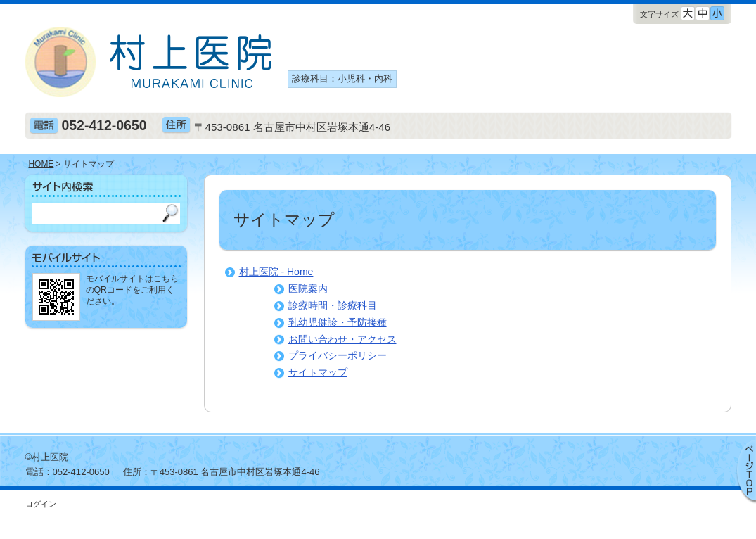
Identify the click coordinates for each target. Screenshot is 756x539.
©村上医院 (47, 457)
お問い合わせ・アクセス (342, 339)
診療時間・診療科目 (333, 305)
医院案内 (308, 288)
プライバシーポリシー (338, 355)
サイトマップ (318, 372)
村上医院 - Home (276, 272)
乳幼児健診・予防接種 (338, 322)
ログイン (41, 504)
